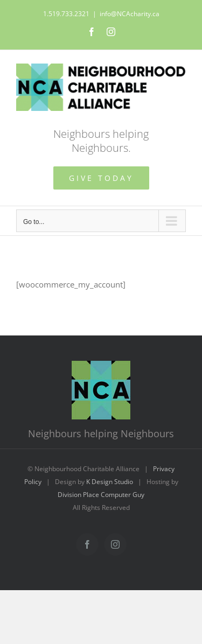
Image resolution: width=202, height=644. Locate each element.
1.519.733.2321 (66, 14)
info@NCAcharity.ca (130, 14)
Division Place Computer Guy (101, 495)
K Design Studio (110, 482)
